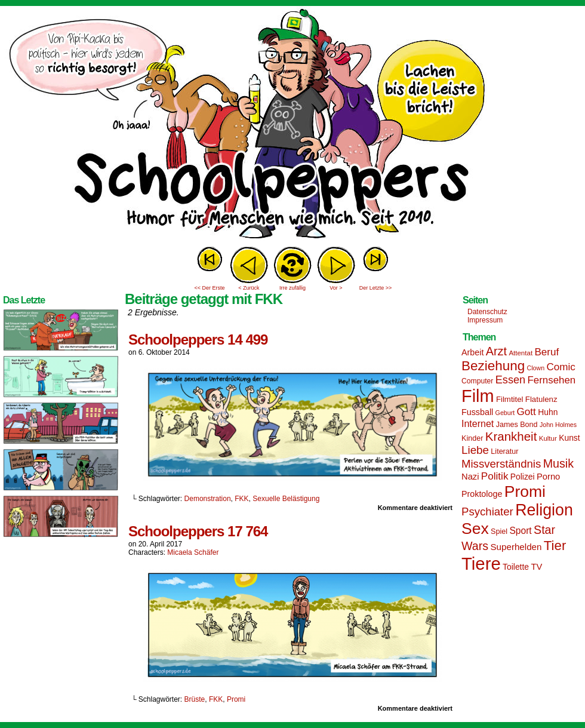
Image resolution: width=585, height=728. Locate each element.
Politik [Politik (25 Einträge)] (495, 476)
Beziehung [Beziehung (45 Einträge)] (493, 366)
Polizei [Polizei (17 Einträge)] (523, 477)
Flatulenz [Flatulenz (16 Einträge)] (541, 399)
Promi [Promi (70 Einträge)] (525, 492)
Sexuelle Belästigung (286, 499)
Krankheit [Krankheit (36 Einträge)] (511, 436)
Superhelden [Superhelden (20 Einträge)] (516, 547)
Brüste (195, 699)
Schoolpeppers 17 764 (198, 531)
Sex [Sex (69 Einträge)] (475, 529)
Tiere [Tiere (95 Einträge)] (481, 563)
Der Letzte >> (376, 288)
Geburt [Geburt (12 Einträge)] (505, 413)
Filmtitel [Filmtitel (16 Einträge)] (510, 399)
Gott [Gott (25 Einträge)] (526, 412)
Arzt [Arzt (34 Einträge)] (496, 351)
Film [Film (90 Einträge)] (478, 396)
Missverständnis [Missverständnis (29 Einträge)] (501, 464)
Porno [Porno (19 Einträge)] (548, 477)
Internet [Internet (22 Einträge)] (478, 423)
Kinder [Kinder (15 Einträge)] (472, 438)
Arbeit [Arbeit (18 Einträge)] (472, 352)
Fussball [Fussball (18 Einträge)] (477, 412)
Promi (236, 699)
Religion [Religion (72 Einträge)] (544, 510)
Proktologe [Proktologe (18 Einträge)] (482, 494)
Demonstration (208, 499)
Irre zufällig (292, 288)
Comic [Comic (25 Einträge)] (561, 367)
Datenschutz (487, 312)
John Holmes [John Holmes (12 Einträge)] (558, 425)
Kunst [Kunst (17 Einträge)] (569, 438)
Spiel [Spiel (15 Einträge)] (499, 532)
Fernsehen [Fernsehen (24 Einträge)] (552, 380)
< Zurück (249, 288)
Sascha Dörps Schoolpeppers (292, 125)
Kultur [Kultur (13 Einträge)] (548, 438)
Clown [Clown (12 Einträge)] (535, 368)
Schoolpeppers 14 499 (198, 340)
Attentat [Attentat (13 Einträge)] (521, 353)
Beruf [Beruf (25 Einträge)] (546, 352)
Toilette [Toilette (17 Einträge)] (516, 567)
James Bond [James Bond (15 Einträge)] (517, 425)
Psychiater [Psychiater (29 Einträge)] (487, 512)
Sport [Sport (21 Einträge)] (520, 531)
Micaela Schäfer (193, 552)
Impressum (485, 320)
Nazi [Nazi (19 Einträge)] (470, 477)
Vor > (336, 288)
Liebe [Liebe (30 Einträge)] (475, 450)
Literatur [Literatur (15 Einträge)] (504, 451)
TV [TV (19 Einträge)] (536, 567)
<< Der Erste (209, 288)
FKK (241, 499)
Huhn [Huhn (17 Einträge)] (548, 412)
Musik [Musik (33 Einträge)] (558, 463)
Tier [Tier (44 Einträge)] (555, 546)
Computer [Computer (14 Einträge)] (477, 381)
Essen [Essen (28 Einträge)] (510, 380)
